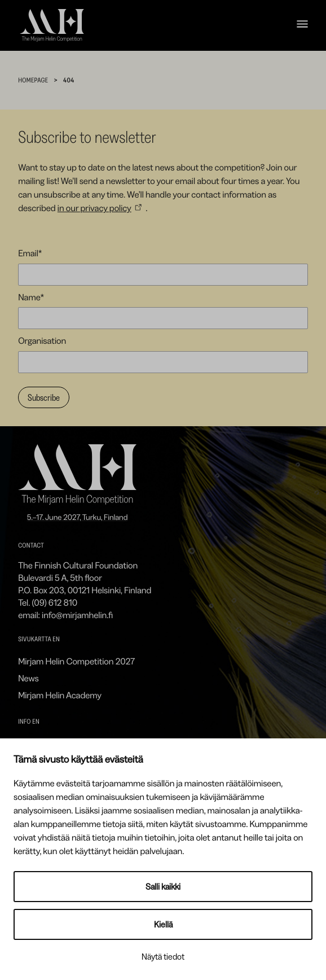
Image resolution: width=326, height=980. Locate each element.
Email (30, 253)
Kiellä (163, 924)
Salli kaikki (163, 887)
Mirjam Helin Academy (60, 695)
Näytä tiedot (163, 957)
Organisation (42, 340)
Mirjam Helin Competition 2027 (76, 661)
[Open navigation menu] (302, 26)
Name (31, 297)
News (28, 678)
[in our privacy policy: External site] (102, 208)
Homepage (33, 80)
